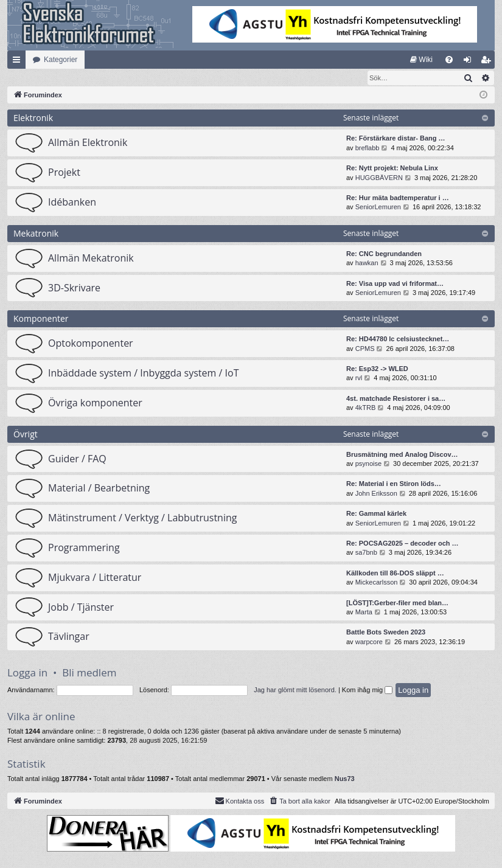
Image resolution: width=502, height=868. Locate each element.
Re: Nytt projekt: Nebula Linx (392, 168)
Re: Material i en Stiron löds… (394, 484)
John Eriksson (376, 494)
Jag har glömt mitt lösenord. (295, 690)
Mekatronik (36, 234)
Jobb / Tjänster (81, 608)
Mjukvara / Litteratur (95, 578)
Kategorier (61, 60)
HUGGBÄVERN (379, 178)
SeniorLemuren (378, 207)
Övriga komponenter (95, 403)
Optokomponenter (91, 344)
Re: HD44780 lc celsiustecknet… (398, 339)
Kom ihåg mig (367, 690)
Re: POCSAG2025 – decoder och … (403, 544)
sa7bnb (366, 553)
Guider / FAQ (77, 459)
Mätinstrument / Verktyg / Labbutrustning (142, 518)
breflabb (368, 148)
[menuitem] (421, 60)
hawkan (367, 263)
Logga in (27, 673)
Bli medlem (89, 673)
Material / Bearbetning (99, 488)
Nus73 (345, 779)
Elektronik (33, 118)
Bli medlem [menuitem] (488, 62)
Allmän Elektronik (88, 143)
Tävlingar (69, 637)
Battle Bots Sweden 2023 (386, 633)
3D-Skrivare (74, 288)
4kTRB (366, 408)
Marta (364, 613)
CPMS (365, 349)
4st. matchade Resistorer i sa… (396, 399)
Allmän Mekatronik (91, 259)
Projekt (64, 173)
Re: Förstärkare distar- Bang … (396, 139)
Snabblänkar (19, 62)
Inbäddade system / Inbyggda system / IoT (143, 373)
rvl (359, 378)
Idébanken (72, 203)
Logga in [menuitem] (470, 62)
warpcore (369, 642)
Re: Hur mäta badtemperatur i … (398, 198)
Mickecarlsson (377, 583)
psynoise (368, 464)
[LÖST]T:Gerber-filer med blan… (397, 603)
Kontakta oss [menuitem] (240, 801)
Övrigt (26, 435)
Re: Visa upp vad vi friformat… (395, 284)
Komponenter (41, 319)
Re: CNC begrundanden (384, 254)
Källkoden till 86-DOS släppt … (395, 574)
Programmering (84, 548)
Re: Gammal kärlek (376, 514)
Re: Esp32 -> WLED (377, 369)
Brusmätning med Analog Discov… (402, 455)
